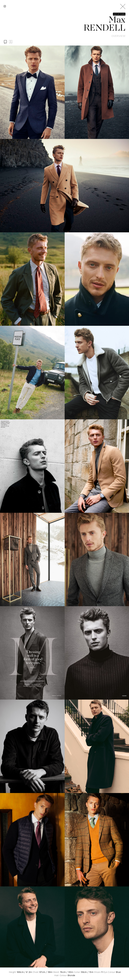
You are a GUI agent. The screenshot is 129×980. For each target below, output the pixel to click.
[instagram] (5, 6)
